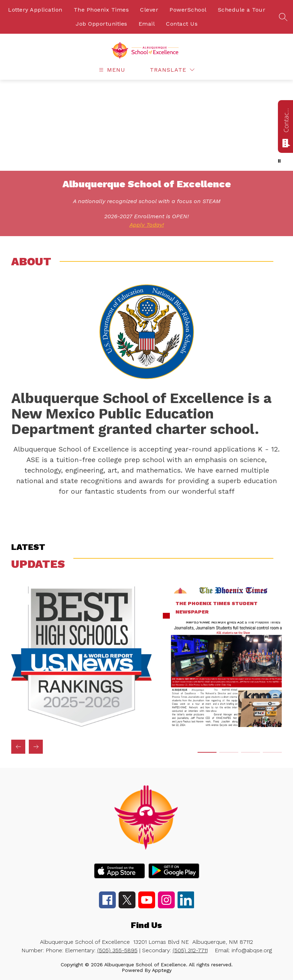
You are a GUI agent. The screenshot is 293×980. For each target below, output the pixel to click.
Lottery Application (35, 10)
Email (147, 24)
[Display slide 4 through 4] (272, 752)
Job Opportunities (102, 24)
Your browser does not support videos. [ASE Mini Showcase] (146, 125)
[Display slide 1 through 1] (207, 752)
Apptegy (162, 970)
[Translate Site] (172, 70)
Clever (149, 10)
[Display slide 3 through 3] (251, 752)
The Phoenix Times (101, 10)
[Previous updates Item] (18, 747)
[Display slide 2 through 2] (229, 752)
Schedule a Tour (242, 10)
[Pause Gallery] (279, 161)
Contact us (286, 120)
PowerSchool (188, 10)
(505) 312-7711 (190, 950)
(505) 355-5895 (117, 950)
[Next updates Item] (36, 747)
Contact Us (182, 24)
